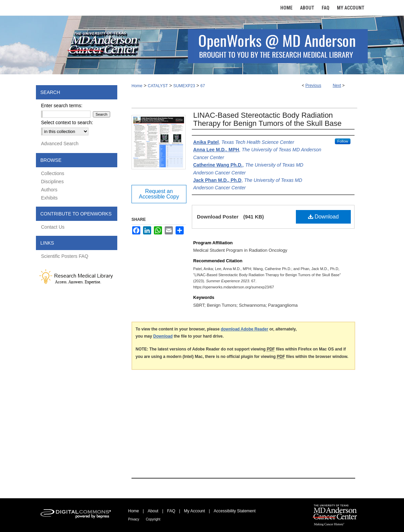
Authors (49, 190)
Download (324, 217)
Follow (343, 141)
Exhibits (49, 198)
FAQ (171, 511)
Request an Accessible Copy (159, 194)
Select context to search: (67, 122)
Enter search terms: (62, 106)
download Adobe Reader (244, 329)
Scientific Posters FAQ (65, 256)
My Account (195, 511)
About (153, 511)
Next (337, 85)
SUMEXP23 (184, 86)
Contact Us (53, 227)
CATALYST (158, 86)
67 (203, 86)
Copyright (153, 519)
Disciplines (52, 182)
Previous (313, 85)
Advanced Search (60, 144)
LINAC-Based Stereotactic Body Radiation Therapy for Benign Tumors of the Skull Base (267, 119)
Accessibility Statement (235, 511)
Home (137, 86)
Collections (53, 173)
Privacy (134, 519)
